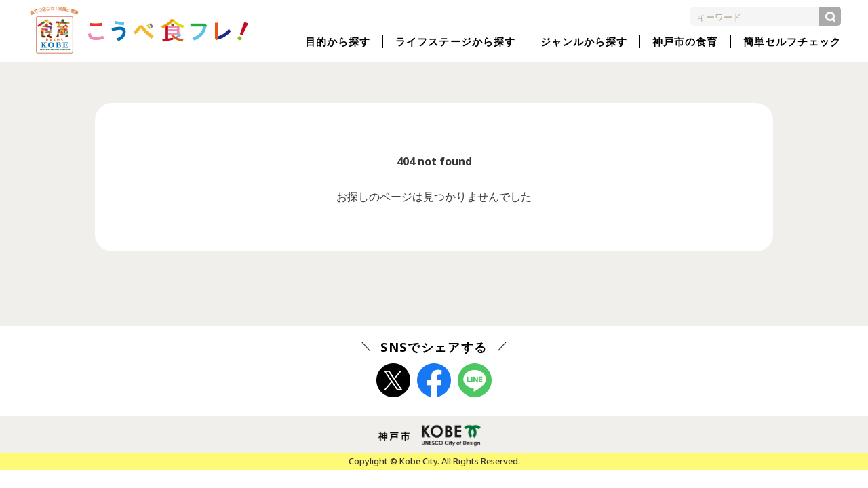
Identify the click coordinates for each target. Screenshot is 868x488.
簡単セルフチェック (792, 41)
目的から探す (338, 41)
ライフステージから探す (455, 41)
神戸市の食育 (685, 41)
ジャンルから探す (584, 41)
